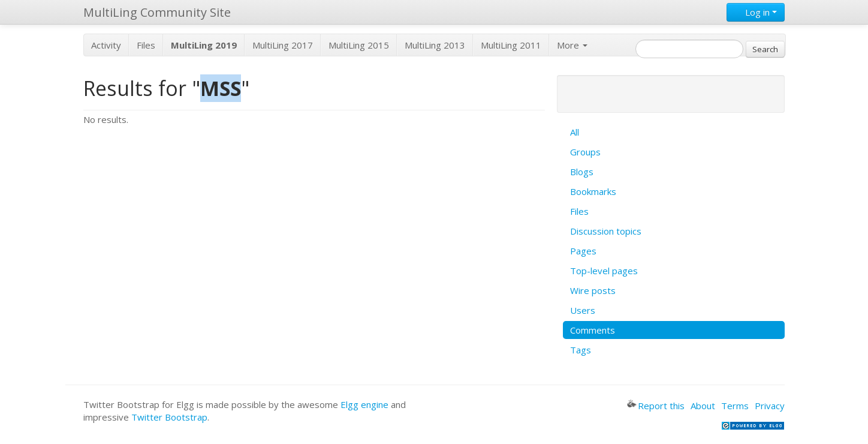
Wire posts (593, 290)
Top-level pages (604, 271)
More (572, 45)
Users (583, 310)
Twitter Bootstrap (169, 417)
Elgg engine (364, 404)
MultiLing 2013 (435, 45)
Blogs (582, 172)
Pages (583, 251)
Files (146, 45)
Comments (593, 330)
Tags (581, 350)
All (575, 132)
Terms (735, 406)
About (703, 406)
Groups (585, 152)
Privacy (770, 406)
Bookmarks (593, 191)
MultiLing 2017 (283, 45)
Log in (756, 12)
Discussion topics (606, 231)
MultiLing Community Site (157, 12)
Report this (656, 406)
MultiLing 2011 (511, 45)
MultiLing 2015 (359, 45)
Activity (106, 45)
